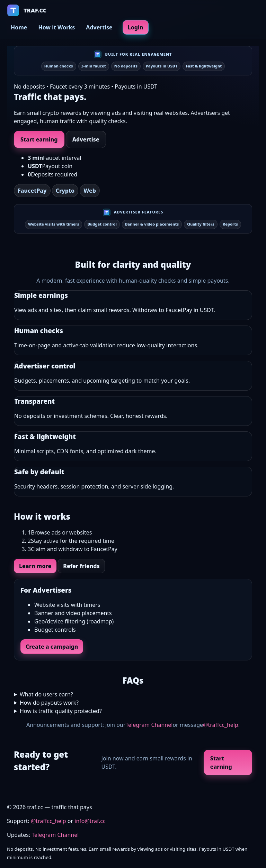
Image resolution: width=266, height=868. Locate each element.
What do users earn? (46, 694)
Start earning (39, 139)
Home (19, 27)
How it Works (56, 27)
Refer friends (81, 566)
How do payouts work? (49, 703)
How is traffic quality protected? (61, 711)
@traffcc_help (221, 725)
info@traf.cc (90, 821)
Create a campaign (52, 647)
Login (136, 27)
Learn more (35, 566)
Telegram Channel (149, 725)
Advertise (99, 27)
